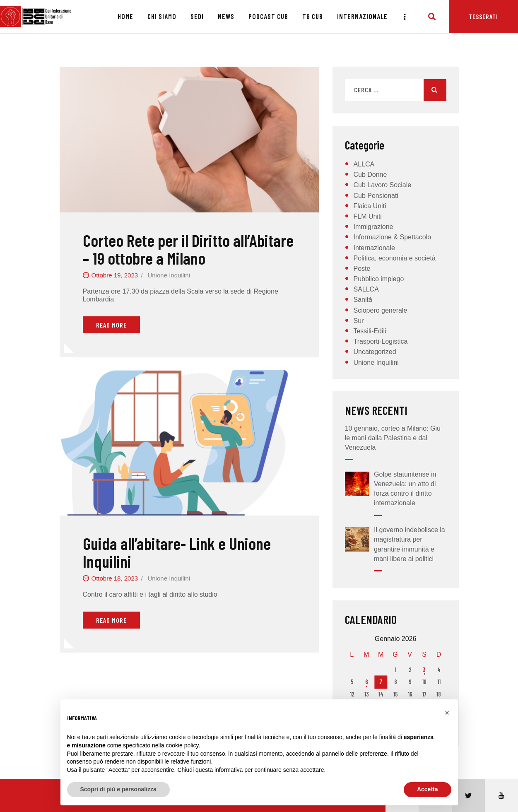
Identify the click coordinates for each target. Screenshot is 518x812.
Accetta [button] (428, 789)
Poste (362, 269)
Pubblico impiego (378, 279)
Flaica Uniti (370, 206)
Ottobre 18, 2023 (115, 578)
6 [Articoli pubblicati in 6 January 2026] (367, 682)
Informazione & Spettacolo (392, 237)
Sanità (363, 300)
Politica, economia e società (394, 258)
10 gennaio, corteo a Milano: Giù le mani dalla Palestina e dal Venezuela (393, 438)
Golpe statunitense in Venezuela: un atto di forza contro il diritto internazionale (405, 489)
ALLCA (364, 164)
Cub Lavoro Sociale (382, 185)
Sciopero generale (380, 310)
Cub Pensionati (376, 196)
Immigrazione (373, 227)
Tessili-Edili (370, 331)
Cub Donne (370, 175)
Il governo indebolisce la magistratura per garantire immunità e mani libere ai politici (410, 544)
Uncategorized (375, 352)
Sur (358, 321)
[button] (447, 713)
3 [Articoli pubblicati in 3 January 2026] (424, 670)
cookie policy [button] (182, 745)
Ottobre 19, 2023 (115, 275)
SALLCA (366, 289)
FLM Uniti (367, 216)
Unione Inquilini (169, 275)
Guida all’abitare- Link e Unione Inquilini (177, 552)
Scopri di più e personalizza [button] (118, 789)
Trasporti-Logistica (380, 341)
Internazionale (374, 248)
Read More (111, 325)
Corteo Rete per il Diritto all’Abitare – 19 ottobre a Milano (188, 249)
